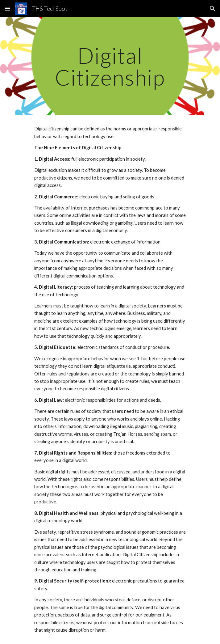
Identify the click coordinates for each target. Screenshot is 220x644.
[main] (110, 66)
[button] (7, 8)
